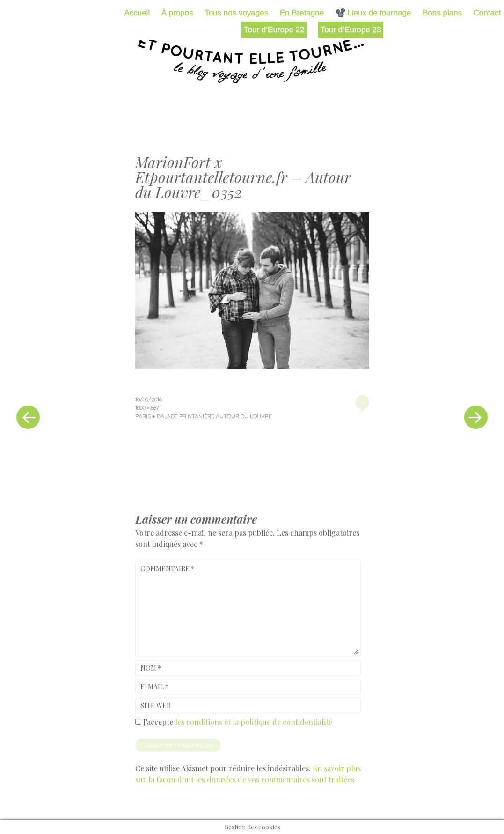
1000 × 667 (147, 408)
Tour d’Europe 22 (274, 30)
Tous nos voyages (236, 13)
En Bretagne (302, 13)
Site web (156, 705)
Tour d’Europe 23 (351, 30)
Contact (487, 13)
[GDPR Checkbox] (138, 722)
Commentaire (167, 569)
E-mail (154, 687)
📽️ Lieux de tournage (373, 13)
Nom (151, 668)
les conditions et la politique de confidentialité (254, 722)
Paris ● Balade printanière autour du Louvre (204, 416)
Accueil (137, 13)
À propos (177, 13)
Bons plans (442, 13)
